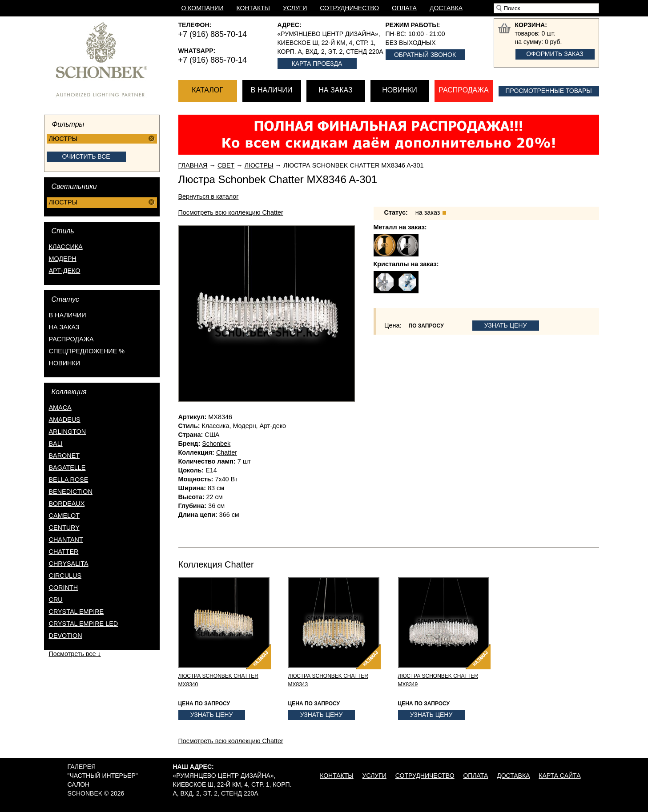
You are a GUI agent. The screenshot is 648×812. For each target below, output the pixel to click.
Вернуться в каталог (209, 196)
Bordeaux (67, 504)
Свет (226, 165)
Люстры (259, 165)
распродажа (71, 339)
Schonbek (216, 444)
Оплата (404, 8)
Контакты (253, 8)
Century (64, 528)
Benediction (71, 492)
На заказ (335, 90)
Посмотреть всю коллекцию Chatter (231, 212)
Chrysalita (69, 564)
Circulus (65, 576)
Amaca (60, 408)
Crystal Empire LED (84, 624)
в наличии (68, 315)
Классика (66, 247)
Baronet (64, 456)
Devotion (66, 636)
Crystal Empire (76, 612)
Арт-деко (65, 271)
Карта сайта (559, 776)
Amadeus (65, 420)
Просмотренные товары (548, 91)
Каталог (207, 90)
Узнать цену (506, 325)
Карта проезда (317, 64)
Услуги (295, 8)
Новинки (400, 90)
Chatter (64, 552)
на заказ (64, 327)
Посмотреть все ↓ (75, 654)
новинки (65, 363)
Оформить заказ (555, 54)
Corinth (64, 588)
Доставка (446, 8)
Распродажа (463, 90)
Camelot (64, 516)
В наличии (272, 90)
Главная (193, 165)
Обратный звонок (425, 55)
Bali (56, 444)
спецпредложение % (87, 351)
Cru (56, 600)
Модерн (63, 259)
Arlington (68, 432)
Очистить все (86, 156)
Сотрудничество (349, 8)
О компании (203, 8)
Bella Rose (69, 480)
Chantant (66, 540)
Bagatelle (67, 468)
